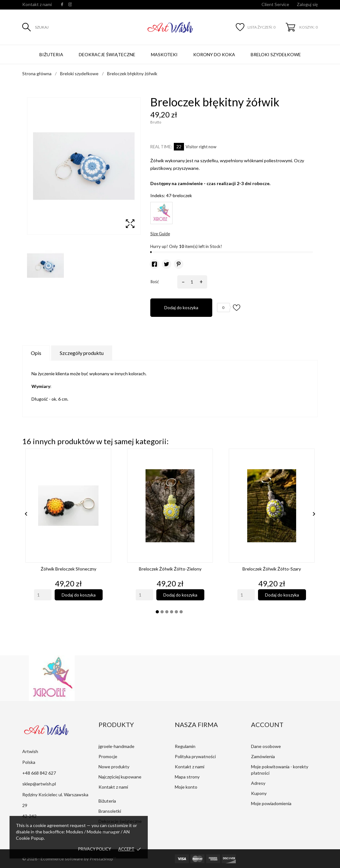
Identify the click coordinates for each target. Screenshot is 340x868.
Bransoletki (110, 811)
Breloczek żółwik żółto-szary (272, 569)
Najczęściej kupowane (120, 777)
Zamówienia (263, 756)
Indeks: (158, 195)
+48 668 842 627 (39, 773)
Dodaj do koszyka (181, 307)
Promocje (108, 756)
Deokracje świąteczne (107, 54)
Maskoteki (164, 54)
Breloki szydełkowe (276, 54)
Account (267, 724)
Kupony (259, 793)
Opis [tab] (36, 353)
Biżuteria (51, 54)
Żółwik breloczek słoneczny (68, 569)
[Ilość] (191, 282)
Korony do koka (214, 54)
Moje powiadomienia (271, 803)
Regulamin (185, 746)
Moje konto (186, 787)
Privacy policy (95, 849)
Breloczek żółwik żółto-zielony (170, 569)
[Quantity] (43, 595)
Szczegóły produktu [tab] (82, 353)
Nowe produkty (114, 767)
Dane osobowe (266, 746)
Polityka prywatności (195, 756)
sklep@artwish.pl (39, 784)
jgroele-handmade (116, 746)
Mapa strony (187, 777)
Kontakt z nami (37, 4)
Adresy (258, 783)
